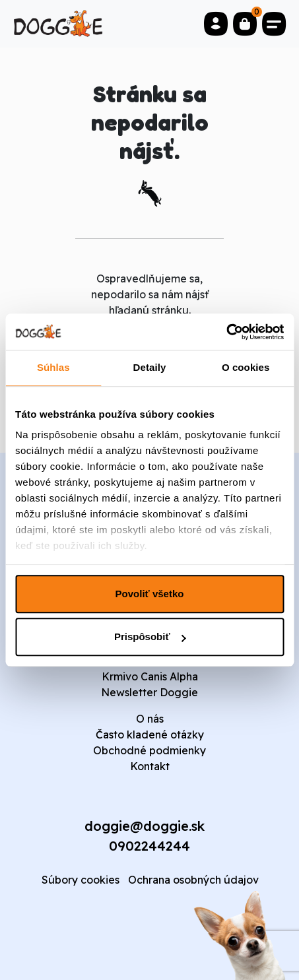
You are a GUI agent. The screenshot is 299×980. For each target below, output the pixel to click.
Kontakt (150, 766)
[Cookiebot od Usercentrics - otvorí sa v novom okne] (226, 332)
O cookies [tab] (246, 367)
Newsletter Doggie (149, 692)
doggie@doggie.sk (145, 826)
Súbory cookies (81, 880)
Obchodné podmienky (149, 750)
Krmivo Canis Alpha (150, 676)
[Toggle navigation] (274, 24)
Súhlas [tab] (53, 367)
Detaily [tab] (150, 367)
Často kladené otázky (150, 735)
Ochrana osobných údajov (193, 880)
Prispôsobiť (150, 637)
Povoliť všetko (150, 594)
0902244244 (149, 846)
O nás (150, 719)
